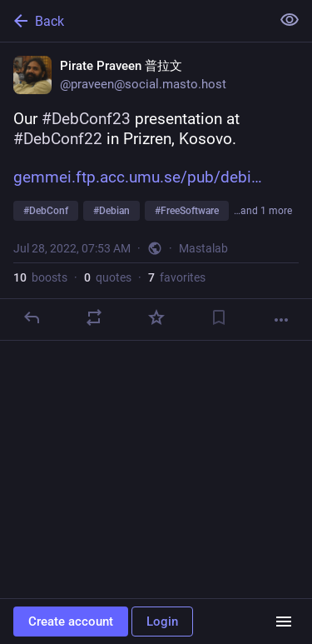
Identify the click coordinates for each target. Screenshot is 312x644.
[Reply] (32, 317)
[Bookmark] (219, 317)
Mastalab (203, 248)
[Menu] (284, 622)
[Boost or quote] (94, 317)
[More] (281, 320)
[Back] (134, 21)
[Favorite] (156, 317)
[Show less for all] (290, 20)
